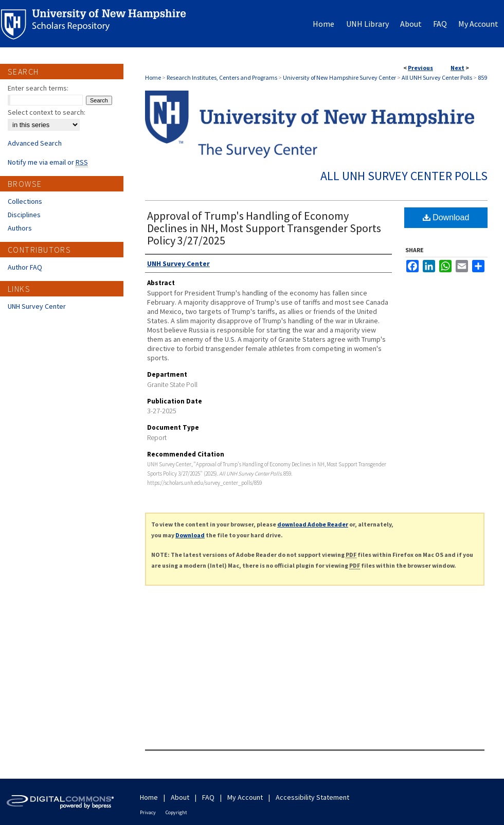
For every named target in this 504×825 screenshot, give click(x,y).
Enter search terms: (38, 88)
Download (446, 217)
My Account (245, 797)
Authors (20, 228)
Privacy (148, 812)
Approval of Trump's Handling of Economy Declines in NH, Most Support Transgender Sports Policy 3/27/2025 (264, 228)
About (180, 797)
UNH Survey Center (37, 306)
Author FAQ (25, 267)
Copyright (176, 812)
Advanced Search (35, 143)
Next (457, 68)
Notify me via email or (48, 162)
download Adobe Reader (313, 524)
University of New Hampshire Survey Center (339, 77)
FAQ (208, 797)
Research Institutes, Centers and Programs (222, 77)
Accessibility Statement (312, 797)
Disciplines (24, 215)
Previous (420, 68)
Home (153, 77)
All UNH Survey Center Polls (437, 77)
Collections (25, 201)
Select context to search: (47, 112)
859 (482, 77)
